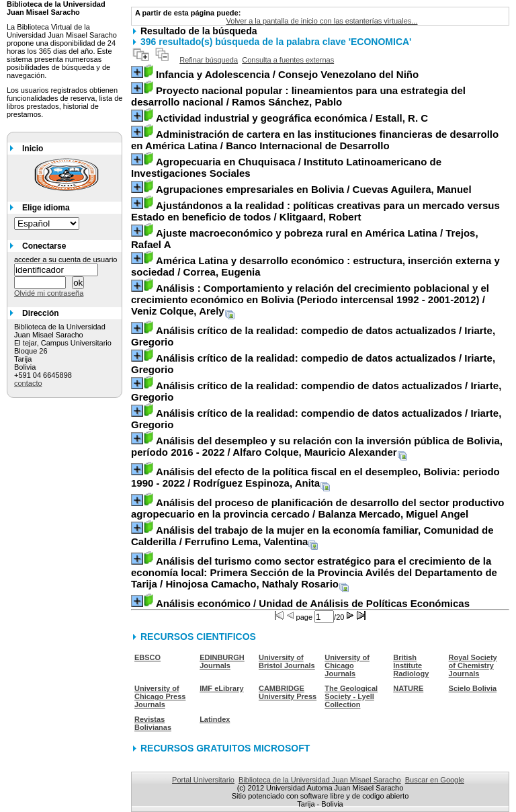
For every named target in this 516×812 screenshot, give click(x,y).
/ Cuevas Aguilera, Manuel (314, 189)
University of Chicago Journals (347, 665)
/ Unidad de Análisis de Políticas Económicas (313, 603)
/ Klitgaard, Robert (315, 211)
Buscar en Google (435, 780)
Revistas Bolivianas (153, 723)
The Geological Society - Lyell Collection (351, 696)
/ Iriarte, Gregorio (313, 336)
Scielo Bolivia (473, 688)
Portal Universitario (203, 780)
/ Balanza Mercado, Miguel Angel (317, 508)
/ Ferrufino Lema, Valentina (312, 536)
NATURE (408, 688)
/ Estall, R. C (292, 118)
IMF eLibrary (221, 688)
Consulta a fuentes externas (288, 60)
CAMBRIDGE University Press (288, 692)
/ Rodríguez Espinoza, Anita (315, 477)
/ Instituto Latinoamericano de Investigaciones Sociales (286, 167)
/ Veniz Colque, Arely (310, 299)
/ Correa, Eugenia (315, 266)
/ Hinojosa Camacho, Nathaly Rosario (314, 572)
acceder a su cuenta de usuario (66, 259)
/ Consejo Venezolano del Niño (287, 74)
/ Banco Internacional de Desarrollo (315, 140)
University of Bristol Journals (287, 661)
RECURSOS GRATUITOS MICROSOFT (225, 748)
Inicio (33, 149)
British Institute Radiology (411, 665)
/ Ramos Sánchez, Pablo (298, 96)
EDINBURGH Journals (222, 661)
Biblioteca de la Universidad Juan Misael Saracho (320, 780)
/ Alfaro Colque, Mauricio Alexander (317, 446)
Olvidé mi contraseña (49, 293)
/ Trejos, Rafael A (305, 239)
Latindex (215, 719)
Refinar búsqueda (209, 60)
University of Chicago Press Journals (160, 696)
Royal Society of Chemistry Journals (473, 665)
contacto (28, 383)
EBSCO (147, 657)
